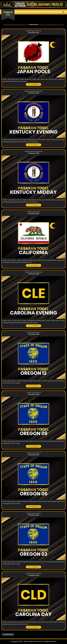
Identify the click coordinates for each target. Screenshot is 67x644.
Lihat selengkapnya (33, 84)
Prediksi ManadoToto (35, 642)
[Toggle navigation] (33, 12)
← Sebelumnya (8, 634)
